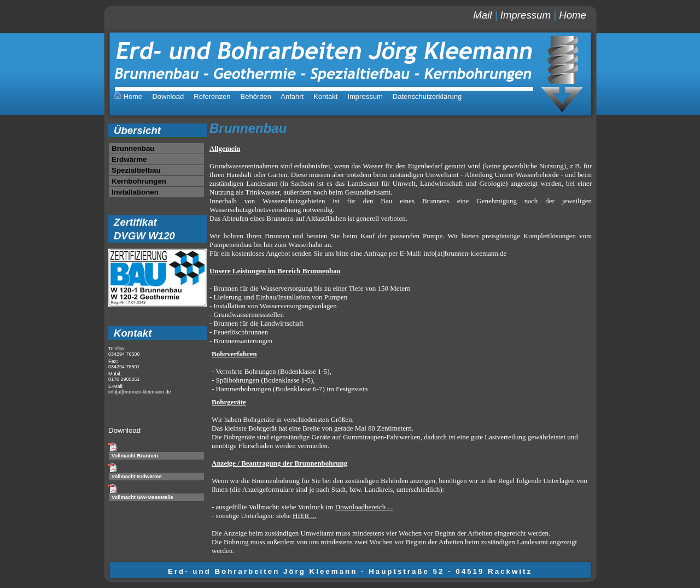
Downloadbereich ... (364, 507)
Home (573, 15)
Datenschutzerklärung (427, 96)
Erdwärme (129, 159)
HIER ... (304, 516)
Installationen (135, 192)
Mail (482, 15)
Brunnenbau (133, 148)
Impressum (526, 15)
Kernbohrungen (139, 181)
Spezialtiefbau (136, 170)
